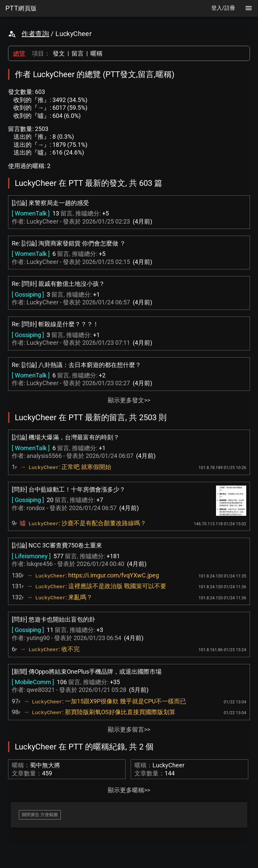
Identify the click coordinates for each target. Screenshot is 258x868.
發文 (59, 53)
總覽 (19, 53)
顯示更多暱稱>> (129, 790)
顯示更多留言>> (129, 729)
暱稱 (96, 53)
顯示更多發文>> (129, 400)
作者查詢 (35, 34)
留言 (78, 53)
